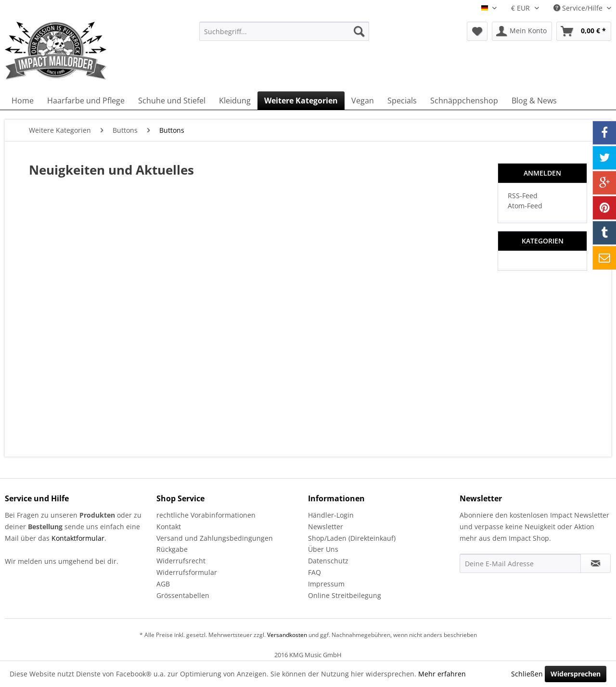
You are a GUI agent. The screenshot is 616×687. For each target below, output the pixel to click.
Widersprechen (576, 674)
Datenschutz (328, 561)
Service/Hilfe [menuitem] (579, 8)
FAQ (314, 572)
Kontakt (169, 527)
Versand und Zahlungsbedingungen (215, 538)
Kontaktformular (78, 538)
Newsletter (326, 527)
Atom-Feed (525, 206)
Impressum (326, 584)
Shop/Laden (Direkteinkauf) (352, 538)
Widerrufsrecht (181, 561)
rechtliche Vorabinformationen (206, 515)
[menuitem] (284, 31)
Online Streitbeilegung (345, 595)
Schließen (527, 674)
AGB (163, 584)
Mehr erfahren (442, 674)
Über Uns (323, 549)
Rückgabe (172, 549)
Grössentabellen (183, 595)
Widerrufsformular (187, 572)
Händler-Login (331, 515)
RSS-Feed (523, 196)
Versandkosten (287, 635)
